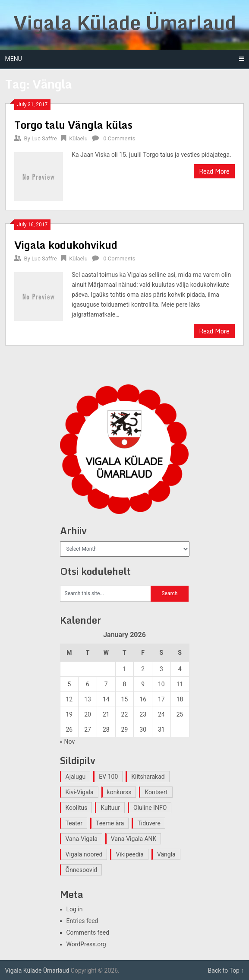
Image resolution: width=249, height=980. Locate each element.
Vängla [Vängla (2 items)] (166, 854)
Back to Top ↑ (226, 970)
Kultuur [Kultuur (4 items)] (110, 808)
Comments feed (88, 932)
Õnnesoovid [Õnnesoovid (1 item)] (82, 870)
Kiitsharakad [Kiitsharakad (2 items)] (148, 777)
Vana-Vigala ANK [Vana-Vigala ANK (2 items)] (134, 839)
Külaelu (78, 138)
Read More (214, 171)
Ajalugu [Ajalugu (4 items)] (76, 777)
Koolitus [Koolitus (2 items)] (77, 808)
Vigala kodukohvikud (66, 245)
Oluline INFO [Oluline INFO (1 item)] (150, 808)
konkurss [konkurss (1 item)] (119, 792)
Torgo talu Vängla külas (73, 125)
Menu (14, 59)
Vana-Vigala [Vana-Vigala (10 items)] (82, 839)
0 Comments (119, 138)
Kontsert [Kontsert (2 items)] (156, 792)
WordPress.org (86, 944)
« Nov (68, 742)
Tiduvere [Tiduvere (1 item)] (149, 823)
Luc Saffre (44, 138)
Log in (75, 909)
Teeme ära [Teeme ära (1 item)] (110, 823)
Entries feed (82, 921)
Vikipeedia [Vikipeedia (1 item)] (129, 854)
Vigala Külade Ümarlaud (125, 22)
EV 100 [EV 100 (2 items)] (108, 777)
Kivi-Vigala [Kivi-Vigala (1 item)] (80, 792)
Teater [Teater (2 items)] (74, 823)
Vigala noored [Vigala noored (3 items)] (84, 854)
